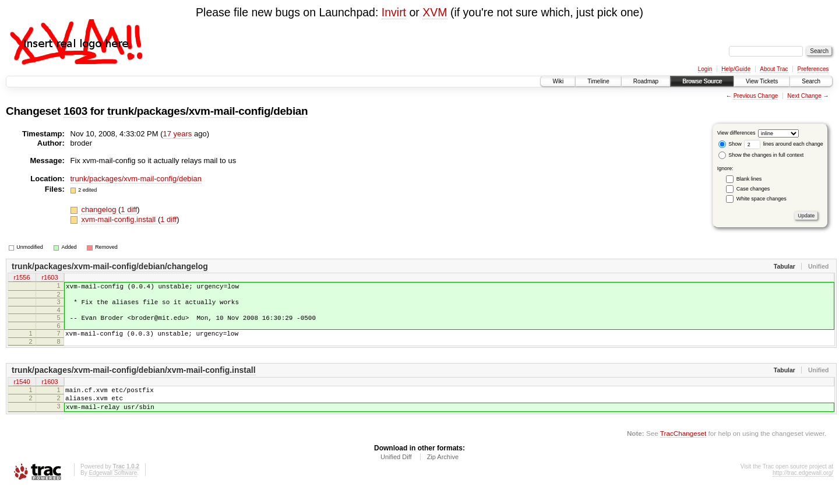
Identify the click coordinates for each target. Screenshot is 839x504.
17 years (177, 134)
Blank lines (749, 179)
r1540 (22, 391)
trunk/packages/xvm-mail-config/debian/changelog (110, 266)
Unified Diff (396, 473)
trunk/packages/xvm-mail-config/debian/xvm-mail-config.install (134, 379)
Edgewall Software (113, 489)
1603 (75, 111)
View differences (736, 133)
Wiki (558, 81)
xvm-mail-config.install (119, 219)
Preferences (813, 69)
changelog (100, 209)
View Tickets (762, 81)
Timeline (598, 81)
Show (730, 144)
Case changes (753, 189)
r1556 (22, 279)
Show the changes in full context (761, 155)
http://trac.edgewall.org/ (803, 489)
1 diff (129, 209)
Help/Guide (736, 69)
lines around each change (784, 144)
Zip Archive (443, 473)
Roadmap (646, 81)
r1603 (50, 279)
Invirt (394, 12)
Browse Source (702, 81)
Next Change (804, 96)
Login (705, 69)
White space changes (762, 199)
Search (811, 81)
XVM (435, 12)
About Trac (774, 69)
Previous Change (756, 96)
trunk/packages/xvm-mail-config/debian (207, 111)
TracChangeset (683, 449)
